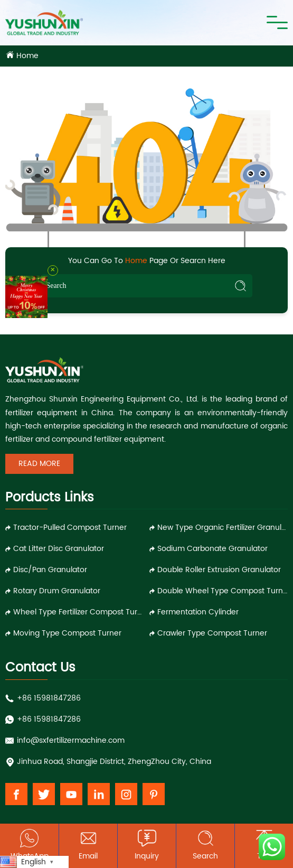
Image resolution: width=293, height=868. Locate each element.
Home (27, 56)
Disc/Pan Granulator (50, 570)
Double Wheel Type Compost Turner (223, 591)
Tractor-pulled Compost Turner (70, 528)
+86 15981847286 (49, 698)
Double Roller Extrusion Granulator (219, 570)
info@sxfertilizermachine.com (71, 740)
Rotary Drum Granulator (57, 591)
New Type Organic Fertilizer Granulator (223, 528)
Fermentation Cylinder (198, 612)
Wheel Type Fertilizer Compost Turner (78, 612)
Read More (39, 464)
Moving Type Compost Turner (67, 633)
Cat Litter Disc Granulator (59, 549)
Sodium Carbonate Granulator (212, 549)
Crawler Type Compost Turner (212, 633)
